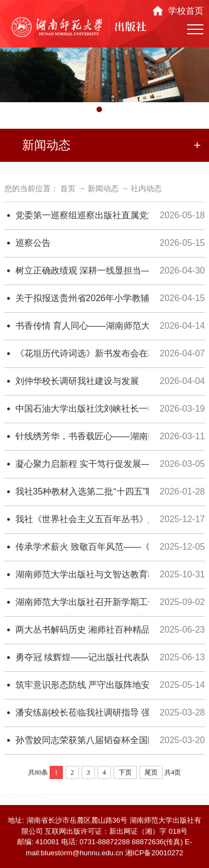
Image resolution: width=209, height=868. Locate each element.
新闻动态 (103, 188)
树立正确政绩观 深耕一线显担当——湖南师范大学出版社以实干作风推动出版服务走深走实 (82, 270)
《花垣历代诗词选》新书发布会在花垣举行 (82, 353)
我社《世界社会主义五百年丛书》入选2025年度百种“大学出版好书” (82, 519)
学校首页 (186, 11)
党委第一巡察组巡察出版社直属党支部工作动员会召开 (82, 215)
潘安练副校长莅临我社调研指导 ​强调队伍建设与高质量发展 (82, 712)
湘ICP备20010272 (154, 853)
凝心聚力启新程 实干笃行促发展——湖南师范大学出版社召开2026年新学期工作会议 (82, 464)
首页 (68, 188)
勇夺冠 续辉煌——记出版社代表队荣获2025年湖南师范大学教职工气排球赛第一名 (82, 657)
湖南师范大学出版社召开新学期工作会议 (82, 602)
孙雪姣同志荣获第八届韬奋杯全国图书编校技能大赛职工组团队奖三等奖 (82, 740)
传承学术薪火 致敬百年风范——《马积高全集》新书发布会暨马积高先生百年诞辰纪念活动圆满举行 (82, 547)
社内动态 (146, 188)
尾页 (151, 772)
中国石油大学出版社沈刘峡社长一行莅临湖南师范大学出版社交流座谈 (82, 409)
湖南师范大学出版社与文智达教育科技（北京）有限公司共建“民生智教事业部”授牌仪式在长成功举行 (82, 574)
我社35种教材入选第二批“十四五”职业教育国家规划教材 (82, 491)
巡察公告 (33, 243)
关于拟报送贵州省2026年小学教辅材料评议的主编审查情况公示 (82, 298)
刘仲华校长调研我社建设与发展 (77, 381)
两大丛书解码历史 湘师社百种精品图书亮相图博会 (82, 630)
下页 (125, 772)
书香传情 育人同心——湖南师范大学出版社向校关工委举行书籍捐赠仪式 (82, 326)
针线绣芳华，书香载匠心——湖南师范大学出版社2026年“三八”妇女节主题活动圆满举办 (82, 436)
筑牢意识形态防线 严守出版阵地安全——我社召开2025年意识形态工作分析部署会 (82, 685)
